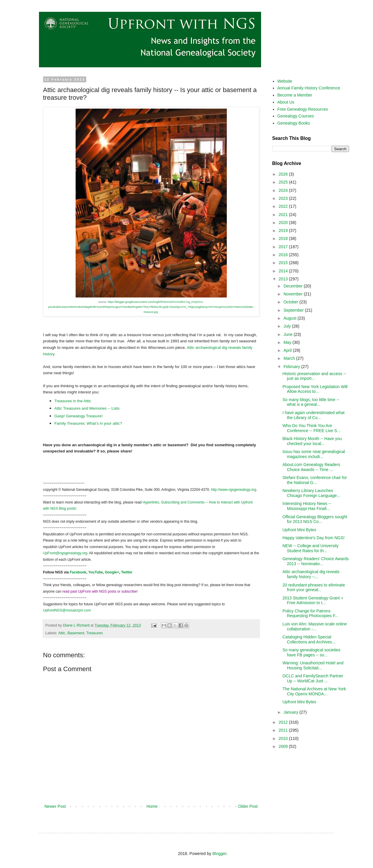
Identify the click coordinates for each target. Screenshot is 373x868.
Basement (76, 633)
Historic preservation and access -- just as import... (314, 376)
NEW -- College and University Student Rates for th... (310, 548)
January (291, 712)
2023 (284, 198)
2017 (284, 247)
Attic (62, 633)
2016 (284, 255)
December (294, 286)
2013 (284, 279)
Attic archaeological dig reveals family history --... (311, 574)
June (289, 334)
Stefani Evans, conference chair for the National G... (315, 480)
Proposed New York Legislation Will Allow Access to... (315, 389)
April (288, 350)
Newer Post (55, 806)
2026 (284, 174)
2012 (284, 722)
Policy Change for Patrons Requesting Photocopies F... (310, 613)
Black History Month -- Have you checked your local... (312, 441)
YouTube (96, 572)
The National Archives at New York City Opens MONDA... (314, 691)
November (294, 294)
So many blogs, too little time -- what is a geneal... (311, 402)
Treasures (95, 633)
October (291, 302)
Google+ (112, 572)
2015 (284, 263)
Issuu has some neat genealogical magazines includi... (314, 454)
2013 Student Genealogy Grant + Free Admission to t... (313, 600)
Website (285, 81)
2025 (284, 182)
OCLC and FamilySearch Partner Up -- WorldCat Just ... (313, 678)
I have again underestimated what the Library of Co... (313, 415)
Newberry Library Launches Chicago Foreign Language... (311, 493)
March (290, 358)
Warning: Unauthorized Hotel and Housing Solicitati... (313, 665)
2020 (284, 223)
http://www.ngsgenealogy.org (233, 490)
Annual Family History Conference (309, 88)
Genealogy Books (294, 123)
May (288, 342)
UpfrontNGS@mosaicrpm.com (67, 610)
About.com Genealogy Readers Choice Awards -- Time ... (311, 467)
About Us (286, 102)
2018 (284, 238)
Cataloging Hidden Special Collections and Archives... (309, 639)
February (292, 367)
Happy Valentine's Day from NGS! (313, 538)
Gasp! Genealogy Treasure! (79, 416)
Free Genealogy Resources (303, 109)
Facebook (78, 572)
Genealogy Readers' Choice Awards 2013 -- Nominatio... (315, 561)
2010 (284, 738)
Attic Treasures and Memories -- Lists (87, 408)
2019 (284, 231)
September (294, 310)
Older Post (248, 806)
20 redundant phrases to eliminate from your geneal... (314, 587)
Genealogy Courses (296, 116)
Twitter (127, 572)
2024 (284, 190)
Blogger (219, 854)
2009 (284, 746)
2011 (284, 730)
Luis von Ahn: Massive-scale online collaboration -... (315, 626)
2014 (284, 271)
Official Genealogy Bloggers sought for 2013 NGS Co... (315, 519)
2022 (284, 206)
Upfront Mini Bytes (299, 530)
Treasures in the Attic (73, 401)
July (288, 326)
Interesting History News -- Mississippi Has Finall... (307, 506)
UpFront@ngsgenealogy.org (65, 553)
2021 (284, 215)
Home (152, 806)
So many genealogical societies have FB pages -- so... (311, 652)
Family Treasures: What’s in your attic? (88, 423)
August (290, 318)
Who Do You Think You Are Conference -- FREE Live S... (311, 428)
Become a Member (295, 95)
